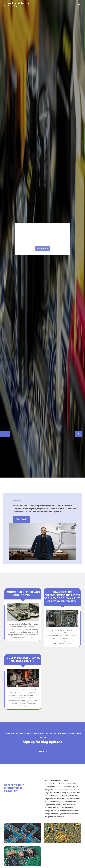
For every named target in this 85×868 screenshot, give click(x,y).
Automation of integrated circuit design (23, 594)
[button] (6, 434)
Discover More (43, 249)
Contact (43, 751)
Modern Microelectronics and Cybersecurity (23, 659)
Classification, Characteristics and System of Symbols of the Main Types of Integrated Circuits (62, 597)
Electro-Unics (17, 3)
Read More (21, 519)
